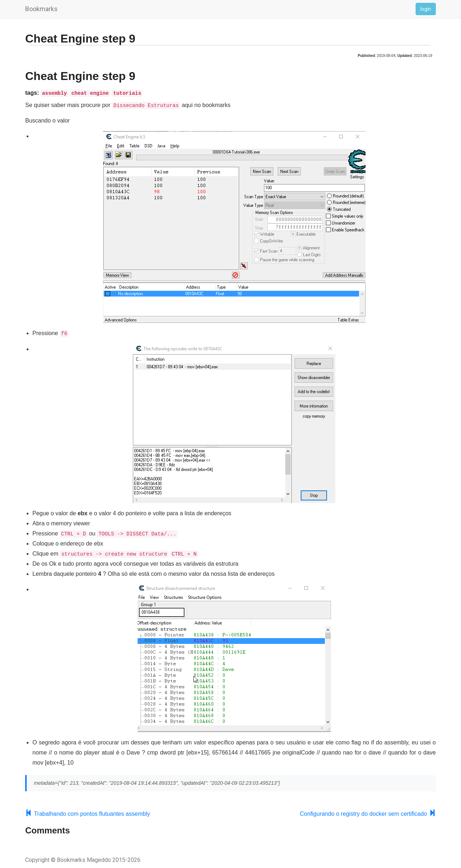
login (426, 9)
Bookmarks (41, 9)
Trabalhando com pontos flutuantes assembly (88, 813)
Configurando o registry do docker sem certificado (368, 813)
